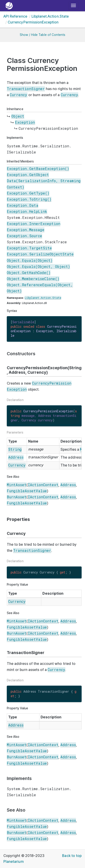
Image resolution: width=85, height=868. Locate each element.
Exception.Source (24, 236)
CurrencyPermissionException (33, 22)
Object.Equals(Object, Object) (38, 266)
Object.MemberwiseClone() (33, 279)
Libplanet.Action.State (50, 16)
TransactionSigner (26, 89)
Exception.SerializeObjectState (40, 254)
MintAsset (17, 485)
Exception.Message (26, 230)
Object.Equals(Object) (30, 260)
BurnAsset (17, 497)
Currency (18, 95)
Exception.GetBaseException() (38, 168)
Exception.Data (23, 205)
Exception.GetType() (28, 193)
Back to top (72, 856)
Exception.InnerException (34, 224)
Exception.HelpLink (27, 211)
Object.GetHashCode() (29, 273)
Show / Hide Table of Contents (42, 35)
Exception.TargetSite (29, 248)
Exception (25, 122)
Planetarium (14, 862)
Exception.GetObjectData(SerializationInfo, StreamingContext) (44, 181)
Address (16, 457)
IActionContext (43, 485)
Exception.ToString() (29, 199)
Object (18, 116)
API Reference (15, 16)
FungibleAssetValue (27, 491)
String (15, 449)
